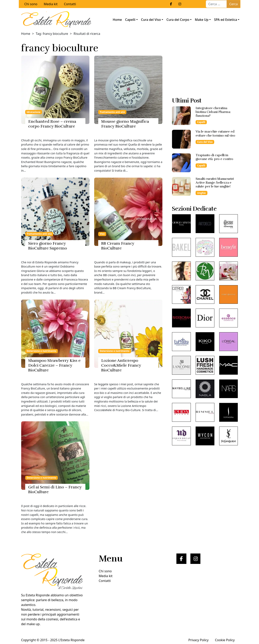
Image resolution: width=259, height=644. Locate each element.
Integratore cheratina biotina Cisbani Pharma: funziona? (213, 112)
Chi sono (31, 4)
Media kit (51, 4)
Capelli (130, 20)
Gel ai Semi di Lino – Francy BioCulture (55, 490)
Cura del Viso (151, 20)
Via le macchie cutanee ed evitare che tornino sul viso (215, 133)
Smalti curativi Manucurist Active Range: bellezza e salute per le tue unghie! (215, 183)
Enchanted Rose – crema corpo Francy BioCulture (52, 124)
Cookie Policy (225, 640)
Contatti (70, 4)
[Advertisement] (205, 67)
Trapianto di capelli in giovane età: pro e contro (214, 157)
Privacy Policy (198, 640)
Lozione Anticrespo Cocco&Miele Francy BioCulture (121, 365)
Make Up (202, 20)
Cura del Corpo (178, 20)
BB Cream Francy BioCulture (118, 246)
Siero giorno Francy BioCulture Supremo (48, 246)
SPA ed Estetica (225, 20)
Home (117, 20)
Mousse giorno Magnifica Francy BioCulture (125, 124)
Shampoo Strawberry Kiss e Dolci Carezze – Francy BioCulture (54, 365)
